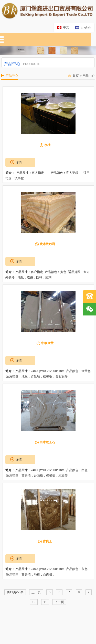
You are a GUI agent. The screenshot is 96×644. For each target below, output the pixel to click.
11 (45, 602)
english (83, 27)
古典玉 (47, 541)
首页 (76, 76)
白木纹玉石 (47, 442)
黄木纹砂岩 (47, 244)
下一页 (59, 602)
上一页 (36, 592)
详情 (19, 162)
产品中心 (89, 76)
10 (34, 602)
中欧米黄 (47, 343)
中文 (63, 27)
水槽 (47, 145)
